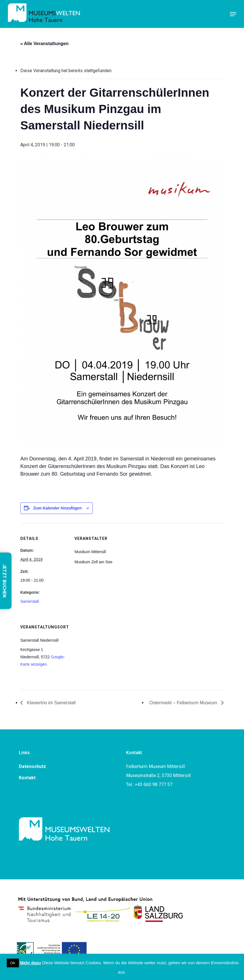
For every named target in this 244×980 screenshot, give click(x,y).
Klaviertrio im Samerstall (51, 703)
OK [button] (13, 963)
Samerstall (30, 601)
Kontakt (27, 778)
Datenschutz (32, 766)
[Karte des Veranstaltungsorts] (104, 650)
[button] (233, 14)
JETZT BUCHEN (4, 581)
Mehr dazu (30, 963)
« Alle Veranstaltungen (44, 44)
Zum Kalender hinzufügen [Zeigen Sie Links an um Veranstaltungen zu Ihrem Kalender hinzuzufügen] (58, 508)
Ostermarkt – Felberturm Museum (184, 703)
